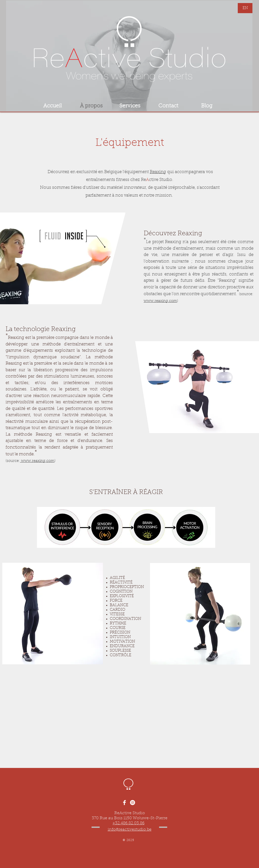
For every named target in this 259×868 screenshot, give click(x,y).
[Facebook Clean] (124, 803)
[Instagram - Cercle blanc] (133, 803)
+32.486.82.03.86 (128, 823)
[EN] (245, 8)
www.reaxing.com (160, 301)
